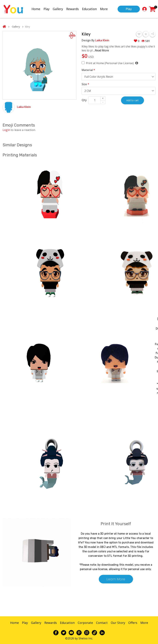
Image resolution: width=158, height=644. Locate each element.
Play (46, 9)
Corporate (85, 623)
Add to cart (132, 100)
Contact (102, 623)
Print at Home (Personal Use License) (112, 63)
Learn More (116, 579)
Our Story (118, 623)
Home (36, 9)
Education (89, 9)
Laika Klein (24, 107)
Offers (133, 623)
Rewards (72, 9)
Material (88, 70)
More (104, 9)
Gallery (58, 9)
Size (85, 84)
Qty (84, 100)
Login (6, 130)
